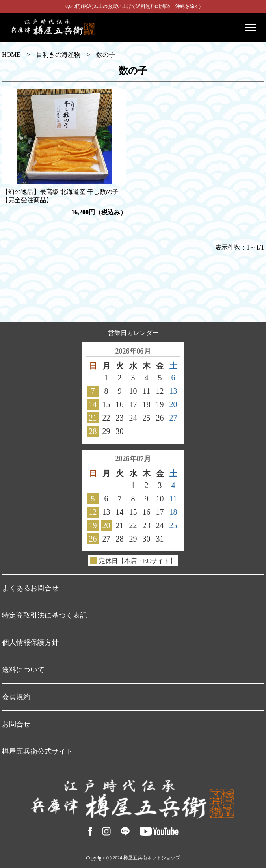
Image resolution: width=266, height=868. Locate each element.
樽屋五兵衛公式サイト (37, 751)
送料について (23, 670)
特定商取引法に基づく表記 (45, 615)
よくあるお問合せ (30, 588)
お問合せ (16, 724)
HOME (11, 55)
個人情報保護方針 (30, 643)
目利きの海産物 (58, 55)
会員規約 (16, 697)
